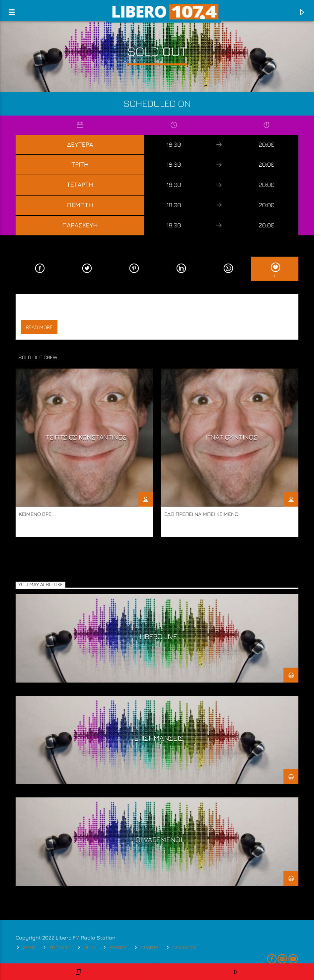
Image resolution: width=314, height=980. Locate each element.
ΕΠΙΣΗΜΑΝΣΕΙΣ (159, 738)
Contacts (185, 947)
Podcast (60, 947)
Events (118, 947)
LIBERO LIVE (159, 636)
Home (30, 947)
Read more (39, 327)
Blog (90, 947)
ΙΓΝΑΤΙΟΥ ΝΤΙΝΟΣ (231, 437)
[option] (84, 453)
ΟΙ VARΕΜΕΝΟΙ (159, 839)
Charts (150, 947)
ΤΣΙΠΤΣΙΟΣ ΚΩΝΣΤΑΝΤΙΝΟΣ (86, 437)
